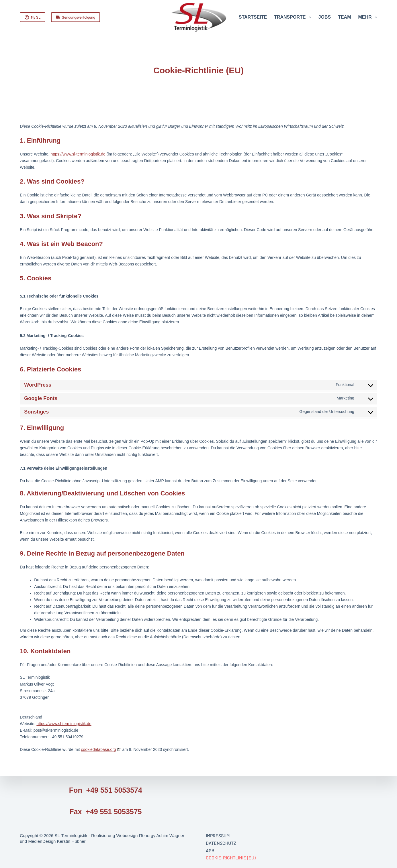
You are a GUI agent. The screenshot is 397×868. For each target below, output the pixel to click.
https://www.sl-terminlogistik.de (78, 154)
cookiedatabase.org (98, 749)
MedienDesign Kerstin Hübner (57, 841)
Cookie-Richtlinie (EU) (231, 858)
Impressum (218, 835)
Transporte (294, 17)
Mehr (367, 17)
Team (344, 17)
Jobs (325, 17)
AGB (210, 850)
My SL (33, 17)
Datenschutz (221, 843)
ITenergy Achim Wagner (162, 835)
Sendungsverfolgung (76, 17)
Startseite (253, 17)
